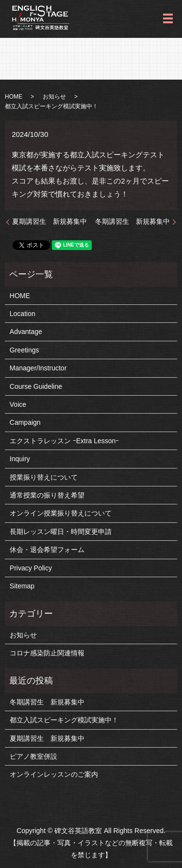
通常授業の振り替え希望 (47, 495)
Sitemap (22, 586)
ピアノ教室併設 (33, 756)
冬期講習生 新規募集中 (132, 221)
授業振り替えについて (44, 477)
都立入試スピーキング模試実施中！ (64, 720)
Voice (18, 404)
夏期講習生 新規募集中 (50, 221)
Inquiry (20, 459)
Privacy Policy (31, 568)
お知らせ (54, 97)
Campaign (25, 422)
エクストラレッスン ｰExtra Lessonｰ (65, 441)
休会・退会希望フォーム (47, 550)
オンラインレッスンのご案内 (54, 774)
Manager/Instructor (38, 368)
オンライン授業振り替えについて (61, 513)
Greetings (25, 350)
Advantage (26, 332)
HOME (14, 97)
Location (23, 314)
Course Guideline (36, 386)
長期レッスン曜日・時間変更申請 (61, 532)
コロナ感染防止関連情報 (47, 653)
